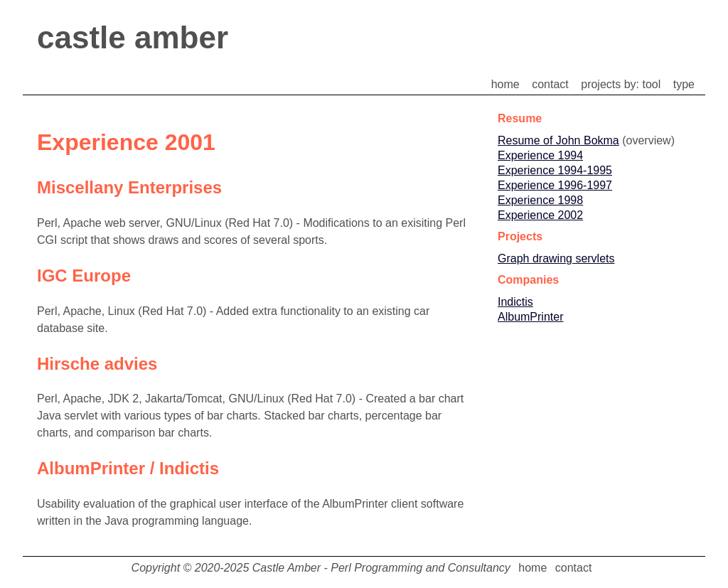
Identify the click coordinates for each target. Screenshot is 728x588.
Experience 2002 (540, 215)
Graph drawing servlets (556, 258)
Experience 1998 (540, 200)
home (505, 84)
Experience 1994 (540, 155)
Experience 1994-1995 (555, 170)
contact (550, 84)
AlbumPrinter (530, 317)
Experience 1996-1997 (555, 185)
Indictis (515, 302)
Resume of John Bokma (558, 140)
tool (652, 84)
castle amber (133, 37)
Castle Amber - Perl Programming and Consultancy (381, 568)
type (684, 84)
